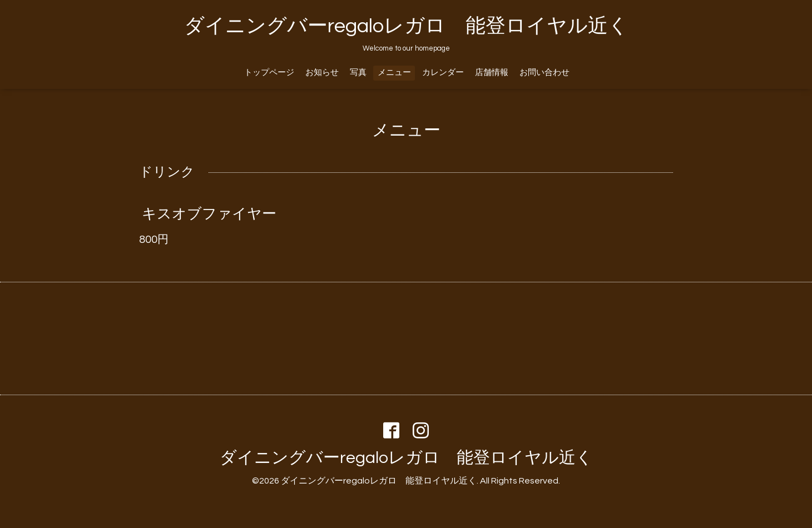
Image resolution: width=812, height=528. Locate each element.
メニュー (394, 73)
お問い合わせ (544, 73)
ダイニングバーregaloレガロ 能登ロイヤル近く (406, 26)
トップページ (269, 73)
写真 (358, 73)
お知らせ (322, 73)
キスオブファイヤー (209, 214)
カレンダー (443, 73)
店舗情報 (492, 73)
